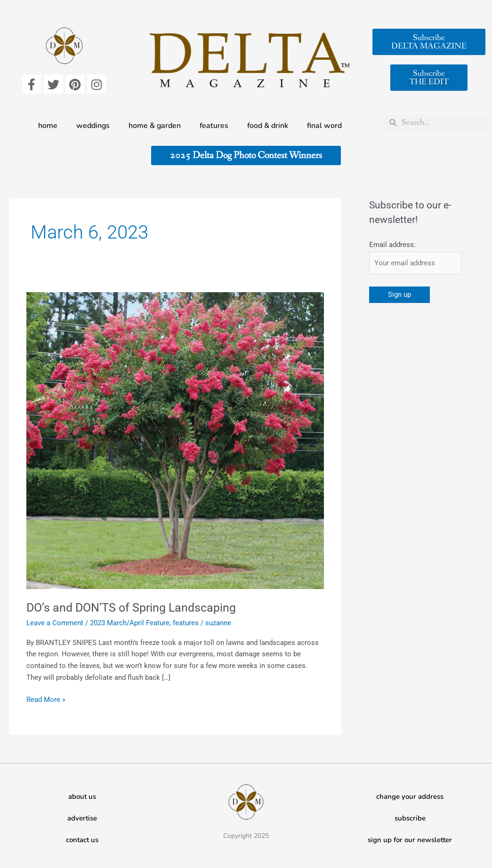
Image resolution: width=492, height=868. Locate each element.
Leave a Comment (55, 623)
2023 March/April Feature (130, 623)
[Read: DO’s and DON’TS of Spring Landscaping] (175, 440)
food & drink (268, 126)
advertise (82, 818)
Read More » (46, 699)
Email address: (392, 245)
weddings (93, 126)
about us (82, 796)
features (214, 126)
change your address (410, 796)
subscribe (410, 818)
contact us (82, 840)
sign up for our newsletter (410, 840)
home (48, 126)
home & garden (155, 126)
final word (324, 126)
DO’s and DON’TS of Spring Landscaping (135, 607)
